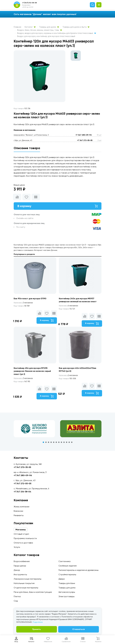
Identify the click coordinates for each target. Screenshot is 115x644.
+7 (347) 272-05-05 (29, 3)
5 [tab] (54, 443)
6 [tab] (56, 443)
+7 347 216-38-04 (22, 492)
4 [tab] (51, 443)
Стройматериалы (67, 574)
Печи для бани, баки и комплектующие (33, 592)
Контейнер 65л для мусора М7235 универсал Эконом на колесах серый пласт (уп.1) (33, 372)
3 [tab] (49, 443)
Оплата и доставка (23, 543)
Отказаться (78, 629)
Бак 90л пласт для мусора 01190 (30, 299)
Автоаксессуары (67, 592)
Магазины (21, 530)
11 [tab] (69, 443)
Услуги (17, 547)
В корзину (58, 206)
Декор (17, 570)
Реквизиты (19, 515)
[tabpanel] (34, 429)
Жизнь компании (21, 507)
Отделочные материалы (26, 588)
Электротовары (66, 596)
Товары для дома (49, 27)
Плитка (17, 596)
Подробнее (38, 622)
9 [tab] (64, 443)
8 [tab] (61, 443)
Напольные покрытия (24, 583)
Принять (37, 629)
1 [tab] (43, 443)
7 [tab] (59, 443)
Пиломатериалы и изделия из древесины (78, 570)
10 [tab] (67, 443)
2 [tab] (46, 443)
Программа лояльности (25, 538)
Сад (16, 601)
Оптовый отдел (21, 534)
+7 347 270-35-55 (22, 467)
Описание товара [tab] (27, 148)
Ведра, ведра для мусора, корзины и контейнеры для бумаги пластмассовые (57, 33)
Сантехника (64, 561)
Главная (17, 27)
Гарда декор (20, 566)
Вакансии (18, 511)
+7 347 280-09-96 (84, 135)
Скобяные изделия (68, 566)
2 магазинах (69, 376)
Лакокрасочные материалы (27, 579)
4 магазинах (69, 306)
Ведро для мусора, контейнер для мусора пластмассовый (46, 36)
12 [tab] (72, 443)
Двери (62, 579)
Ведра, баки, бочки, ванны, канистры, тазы (40, 30)
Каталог (30, 27)
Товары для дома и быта (76, 27)
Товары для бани (67, 583)
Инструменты (20, 574)
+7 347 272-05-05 (85, 140)
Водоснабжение (22, 561)
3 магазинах (24, 303)
